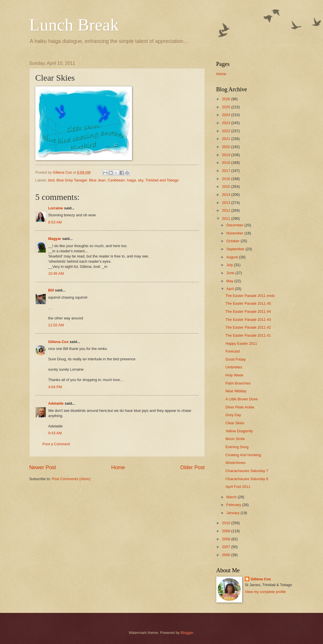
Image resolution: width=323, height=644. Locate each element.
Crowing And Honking (243, 455)
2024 (226, 115)
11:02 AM (56, 325)
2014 (226, 195)
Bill (51, 290)
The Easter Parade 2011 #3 (248, 320)
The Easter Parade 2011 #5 (248, 303)
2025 (226, 107)
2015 (226, 186)
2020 (226, 147)
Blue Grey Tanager (72, 180)
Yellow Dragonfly (239, 431)
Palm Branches (238, 383)
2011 (226, 218)
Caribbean (116, 180)
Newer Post (43, 467)
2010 (226, 523)
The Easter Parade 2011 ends (250, 296)
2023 (226, 123)
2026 (226, 99)
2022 (226, 131)
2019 (226, 155)
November (235, 233)
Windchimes (236, 463)
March (232, 497)
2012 (226, 210)
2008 (226, 539)
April (231, 289)
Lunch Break (74, 25)
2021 (226, 139)
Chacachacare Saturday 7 (247, 471)
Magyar (55, 239)
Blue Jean (97, 180)
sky (141, 180)
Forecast (233, 351)
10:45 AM (56, 273)
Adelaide (56, 403)
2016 (226, 179)
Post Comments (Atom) (71, 479)
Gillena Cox (59, 342)
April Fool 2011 (238, 487)
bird (51, 180)
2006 (226, 555)
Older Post (192, 467)
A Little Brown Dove (242, 399)
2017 (226, 171)
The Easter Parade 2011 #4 (248, 311)
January (233, 513)
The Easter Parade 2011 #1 (248, 335)
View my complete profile (265, 592)
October (233, 241)
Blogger (187, 633)
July (230, 265)
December (235, 225)
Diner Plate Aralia (240, 407)
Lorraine (56, 208)
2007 (226, 547)
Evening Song (237, 447)
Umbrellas (234, 367)
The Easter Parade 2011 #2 (248, 327)
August (233, 257)
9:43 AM (55, 433)
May (230, 281)
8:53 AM (55, 222)
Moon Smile (235, 439)
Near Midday (236, 391)
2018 (226, 163)
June (231, 273)
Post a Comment (56, 444)
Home (118, 467)
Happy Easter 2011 (241, 343)
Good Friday (236, 359)
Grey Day (233, 415)
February (234, 505)
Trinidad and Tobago (162, 180)
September (236, 249)
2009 (226, 531)
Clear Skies (235, 423)
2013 (226, 203)
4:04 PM (55, 387)
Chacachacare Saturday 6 (247, 479)
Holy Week (234, 375)
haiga (131, 180)
